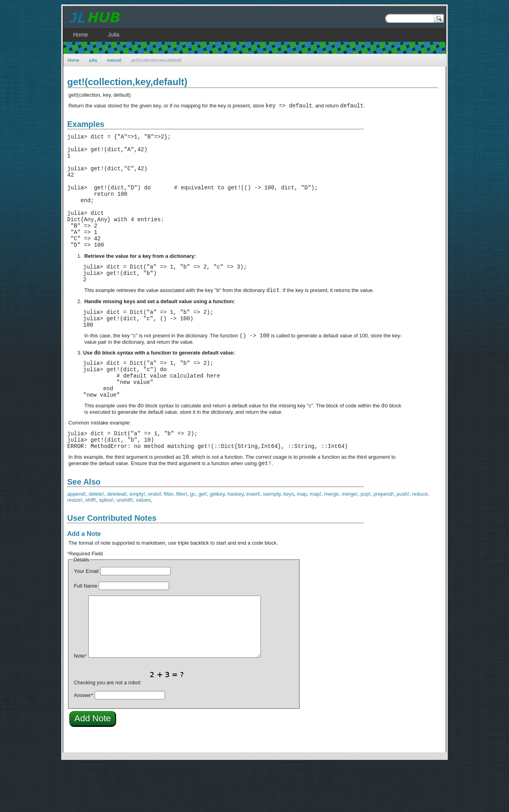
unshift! (125, 548)
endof (154, 542)
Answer (84, 743)
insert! (253, 542)
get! (203, 542)
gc (193, 542)
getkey (217, 542)
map (302, 542)
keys (289, 542)
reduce (420, 542)
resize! (75, 548)
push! (403, 542)
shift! (90, 548)
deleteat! (117, 542)
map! (316, 542)
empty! (137, 542)
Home (73, 60)
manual (114, 60)
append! (77, 542)
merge (331, 542)
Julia (114, 35)
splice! (106, 548)
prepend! (384, 542)
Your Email (86, 619)
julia (93, 60)
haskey (235, 542)
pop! (365, 542)
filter (169, 542)
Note (80, 704)
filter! (182, 542)
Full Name (86, 634)
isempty (272, 542)
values (143, 548)
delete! (96, 542)
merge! (350, 542)
